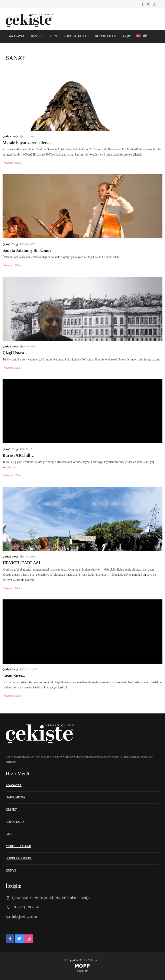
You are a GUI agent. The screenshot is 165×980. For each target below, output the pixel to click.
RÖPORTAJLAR (105, 36)
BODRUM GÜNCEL (19, 858)
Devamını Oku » (12, 163)
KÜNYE (11, 871)
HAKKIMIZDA (15, 797)
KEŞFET (38, 36)
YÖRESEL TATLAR (76, 36)
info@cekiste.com (25, 917)
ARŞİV (127, 36)
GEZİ (54, 36)
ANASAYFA (17, 36)
